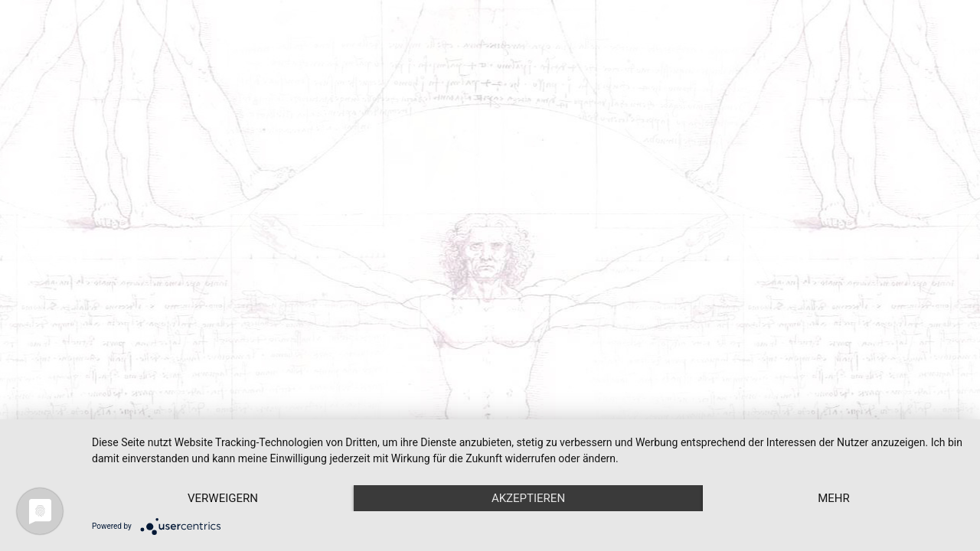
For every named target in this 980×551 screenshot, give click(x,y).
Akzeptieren (528, 498)
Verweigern (223, 498)
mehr (834, 498)
